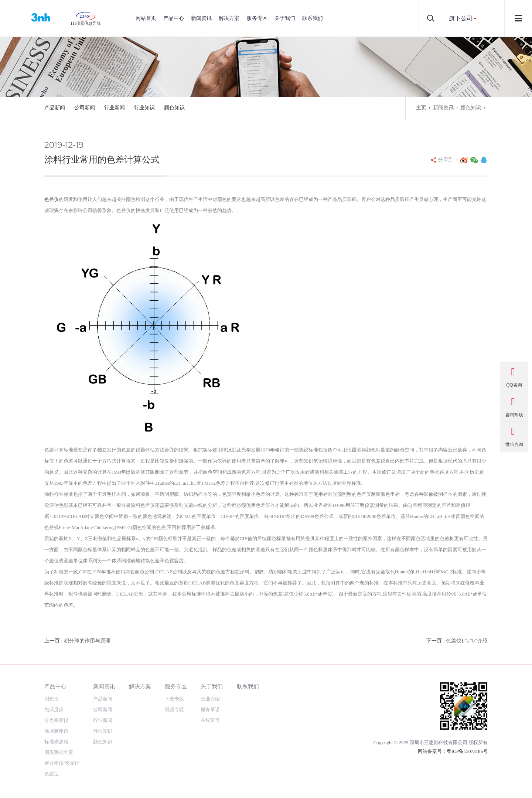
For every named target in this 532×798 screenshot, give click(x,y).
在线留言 (210, 720)
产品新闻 (55, 108)
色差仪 (52, 199)
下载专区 (174, 699)
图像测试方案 (59, 752)
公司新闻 (85, 108)
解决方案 (229, 18)
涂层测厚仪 (56, 731)
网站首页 (146, 18)
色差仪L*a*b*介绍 (467, 641)
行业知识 (144, 108)
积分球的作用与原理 (87, 641)
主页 (421, 108)
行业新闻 (115, 108)
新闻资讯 (201, 18)
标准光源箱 (56, 742)
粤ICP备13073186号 (467, 751)
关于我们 (285, 18)
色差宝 (52, 774)
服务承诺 (210, 710)
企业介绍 (210, 699)
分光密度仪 (56, 720)
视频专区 (174, 710)
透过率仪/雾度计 (62, 763)
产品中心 (174, 18)
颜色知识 (174, 108)
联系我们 (313, 18)
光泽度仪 (54, 710)
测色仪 (52, 699)
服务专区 (257, 18)
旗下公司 (461, 18)
